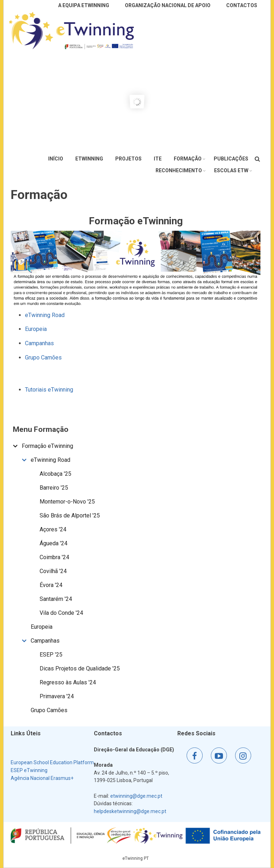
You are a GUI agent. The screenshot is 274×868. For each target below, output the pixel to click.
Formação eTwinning (47, 446)
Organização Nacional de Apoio (168, 5)
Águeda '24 (54, 543)
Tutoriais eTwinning (49, 390)
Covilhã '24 (53, 571)
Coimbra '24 (54, 557)
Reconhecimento (179, 170)
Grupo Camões (43, 358)
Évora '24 (51, 585)
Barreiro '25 (54, 488)
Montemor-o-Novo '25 (67, 502)
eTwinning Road (45, 315)
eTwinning (89, 159)
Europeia (36, 329)
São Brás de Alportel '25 (70, 515)
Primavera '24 (57, 696)
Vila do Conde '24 (61, 613)
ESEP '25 (51, 655)
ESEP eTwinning (29, 770)
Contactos (242, 5)
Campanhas (39, 343)
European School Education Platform (52, 762)
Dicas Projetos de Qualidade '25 (80, 668)
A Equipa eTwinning (84, 5)
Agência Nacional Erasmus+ (42, 778)
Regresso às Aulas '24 (68, 682)
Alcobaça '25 (55, 474)
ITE (158, 159)
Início (56, 159)
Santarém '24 (56, 599)
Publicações (231, 159)
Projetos (128, 159)
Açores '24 (53, 529)
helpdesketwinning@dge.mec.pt (130, 811)
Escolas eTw (231, 170)
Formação (188, 159)
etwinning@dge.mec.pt (136, 796)
